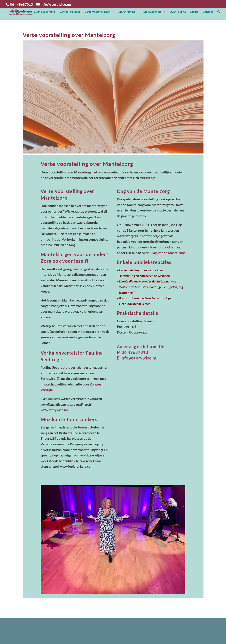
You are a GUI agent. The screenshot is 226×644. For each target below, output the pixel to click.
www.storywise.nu (54, 410)
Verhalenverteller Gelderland (44, 635)
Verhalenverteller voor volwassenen (48, 624)
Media (194, 12)
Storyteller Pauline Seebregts (95, 624)
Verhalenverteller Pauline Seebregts (32, 12)
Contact (208, 12)
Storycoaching (152, 12)
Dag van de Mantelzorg (168, 253)
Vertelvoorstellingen (97, 12)
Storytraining (127, 12)
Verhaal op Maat (70, 12)
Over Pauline (178, 12)
